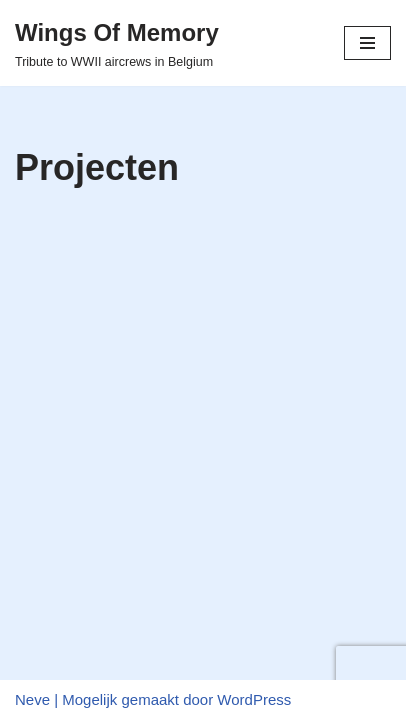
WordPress (254, 699)
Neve (32, 699)
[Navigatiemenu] (367, 43)
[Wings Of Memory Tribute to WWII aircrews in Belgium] (117, 43)
